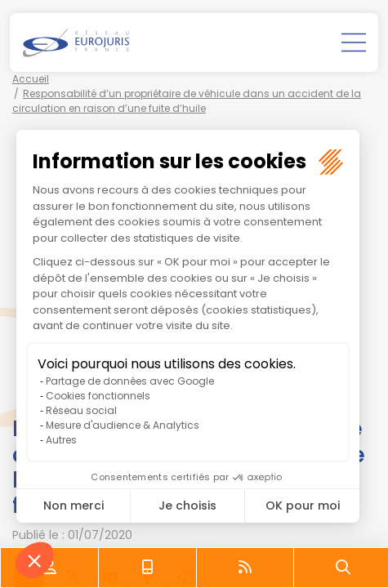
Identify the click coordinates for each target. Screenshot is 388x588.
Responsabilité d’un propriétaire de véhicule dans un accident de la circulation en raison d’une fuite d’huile (187, 101)
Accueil (31, 79)
